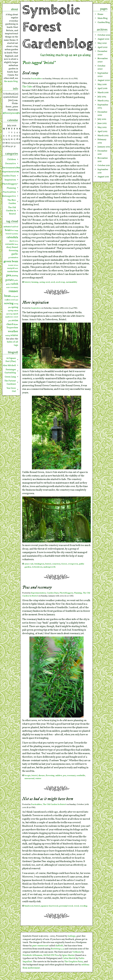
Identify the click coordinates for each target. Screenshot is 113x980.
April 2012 (102, 131)
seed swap (60, 282)
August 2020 (104, 80)
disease (42, 776)
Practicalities (36, 79)
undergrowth (49, 567)
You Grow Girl (11, 390)
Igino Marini (68, 955)
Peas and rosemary (37, 587)
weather (13, 331)
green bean (11, 261)
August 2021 (103, 39)
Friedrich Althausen (33, 955)
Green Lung (10, 377)
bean (8, 230)
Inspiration (36, 308)
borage (16, 231)
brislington (39, 564)
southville (81, 776)
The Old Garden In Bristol (54, 804)
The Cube (27, 87)
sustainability (72, 282)
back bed (15, 227)
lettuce (16, 265)
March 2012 (103, 136)
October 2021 (104, 35)
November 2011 (103, 160)
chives (16, 241)
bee (13, 230)
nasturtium (13, 272)
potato (10, 280)
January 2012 (104, 147)
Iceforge (72, 936)
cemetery (56, 564)
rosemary (71, 776)
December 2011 (102, 153)
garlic (15, 254)
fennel (15, 247)
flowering (50, 776)
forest (64, 564)
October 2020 (101, 67)
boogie (28, 776)
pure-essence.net (40, 946)
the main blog (11, 81)
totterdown (37, 567)
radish (14, 284)
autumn (7, 227)
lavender (11, 265)
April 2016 (102, 88)
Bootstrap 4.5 (57, 949)
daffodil (59, 946)
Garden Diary (53, 593)
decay (16, 244)
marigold (11, 268)
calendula (12, 237)
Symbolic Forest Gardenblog (58, 27)
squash (15, 314)
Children (11, 159)
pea (65, 776)
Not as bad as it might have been (48, 799)
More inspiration (35, 303)
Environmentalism (10, 168)
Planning (78, 593)
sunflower (9, 317)
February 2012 (102, 141)
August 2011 (103, 177)
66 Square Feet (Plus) (11, 360)
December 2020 (102, 53)
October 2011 (104, 165)
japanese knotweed (50, 906)
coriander (10, 244)
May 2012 (102, 127)
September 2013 (103, 106)
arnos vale (29, 564)
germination (13, 258)
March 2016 (103, 93)
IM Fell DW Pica (51, 955)
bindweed (29, 906)
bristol (27, 282)
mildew (59, 776)
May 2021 (102, 43)
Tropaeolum (12, 328)
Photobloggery (66, 593)
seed (53, 282)
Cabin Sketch (69, 958)
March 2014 (103, 101)
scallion (8, 300)
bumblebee (15, 234)
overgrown (73, 564)
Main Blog (103, 18)
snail (17, 300)
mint (16, 268)
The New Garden (12, 202)
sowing (9, 303)
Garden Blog (104, 22)
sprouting (9, 314)
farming (35, 282)
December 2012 (102, 114)
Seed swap (30, 73)
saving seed (45, 282)
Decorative (11, 164)
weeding (84, 906)
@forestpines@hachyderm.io (17, 113)
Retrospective (9, 196)
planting (15, 276)
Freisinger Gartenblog (10, 371)
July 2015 (102, 97)
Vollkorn (77, 952)
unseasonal (29, 778)
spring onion (13, 311)
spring (15, 307)
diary (9, 247)
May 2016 (102, 84)
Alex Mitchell (9, 365)
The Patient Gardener (10, 382)
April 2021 (102, 47)
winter (38, 778)
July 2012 (102, 119)
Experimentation (38, 593)
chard (11, 241)
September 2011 (103, 171)
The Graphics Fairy (74, 962)
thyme (16, 325)
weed (76, 906)
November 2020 (103, 60)
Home (100, 14)
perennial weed (66, 906)
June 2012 (102, 123)
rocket (8, 288)
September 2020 (103, 75)
